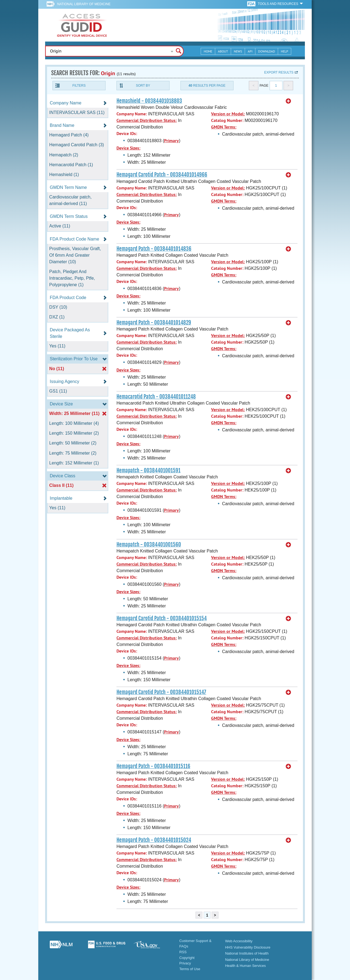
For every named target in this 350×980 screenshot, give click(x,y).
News (238, 51)
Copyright (187, 958)
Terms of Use (190, 969)
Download (267, 51)
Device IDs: (127, 134)
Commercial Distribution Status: (147, 120)
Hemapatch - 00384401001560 (149, 545)
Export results (279, 72)
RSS (183, 952)
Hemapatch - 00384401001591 (148, 470)
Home (208, 51)
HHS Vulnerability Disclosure (248, 947)
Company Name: (132, 114)
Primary (171, 141)
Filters (79, 86)
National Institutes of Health (247, 953)
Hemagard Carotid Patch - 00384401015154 (162, 618)
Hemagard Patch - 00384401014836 (154, 249)
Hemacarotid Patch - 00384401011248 (156, 397)
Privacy (185, 963)
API (250, 51)
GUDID (82, 25)
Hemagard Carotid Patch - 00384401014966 (162, 175)
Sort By (143, 86)
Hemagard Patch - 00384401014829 (154, 323)
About (223, 51)
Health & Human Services (245, 966)
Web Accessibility (239, 941)
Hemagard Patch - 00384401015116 (153, 766)
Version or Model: (228, 114)
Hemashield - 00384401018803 (149, 101)
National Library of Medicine (84, 4)
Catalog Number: (227, 120)
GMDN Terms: (224, 127)
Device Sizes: (128, 148)
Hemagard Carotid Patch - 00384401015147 (161, 692)
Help (285, 51)
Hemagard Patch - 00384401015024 (154, 840)
